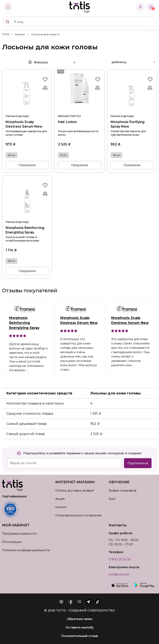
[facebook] (70, 602)
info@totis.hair (119, 574)
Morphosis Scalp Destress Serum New (79, 320)
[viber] (79, 602)
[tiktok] (98, 602)
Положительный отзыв (80, 636)
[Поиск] (7, 22)
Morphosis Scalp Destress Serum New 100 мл (27, 111)
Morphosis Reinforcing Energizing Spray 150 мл (27, 217)
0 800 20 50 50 (120, 559)
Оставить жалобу (80, 627)
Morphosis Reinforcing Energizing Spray (24, 323)
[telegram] (89, 602)
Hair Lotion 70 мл (79, 111)
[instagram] (61, 602)
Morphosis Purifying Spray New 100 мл (132, 111)
